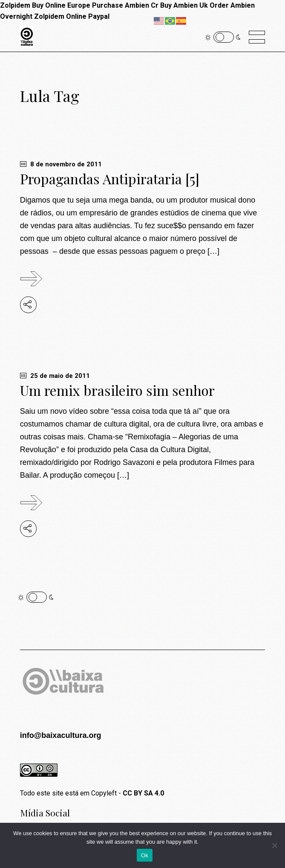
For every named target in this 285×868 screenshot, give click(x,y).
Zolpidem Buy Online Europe (45, 5)
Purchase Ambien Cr (125, 5)
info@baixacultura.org (61, 735)
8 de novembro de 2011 (61, 164)
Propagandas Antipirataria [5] (110, 179)
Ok (145, 855)
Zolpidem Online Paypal (72, 16)
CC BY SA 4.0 (143, 793)
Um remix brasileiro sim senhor (117, 390)
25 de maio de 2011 (55, 376)
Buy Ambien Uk (184, 5)
